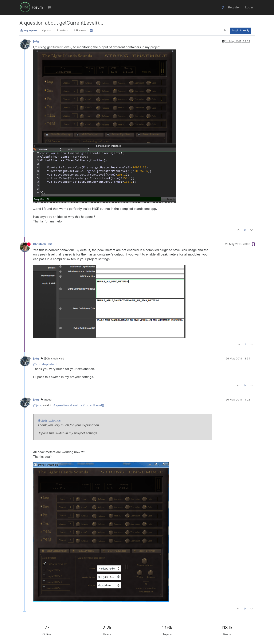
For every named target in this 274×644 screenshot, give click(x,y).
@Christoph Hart (52, 359)
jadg (36, 41)
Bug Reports (29, 31)
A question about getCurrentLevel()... (80, 405)
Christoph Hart (43, 244)
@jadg (46, 400)
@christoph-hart (45, 364)
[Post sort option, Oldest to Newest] (225, 31)
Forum (37, 7)
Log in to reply (241, 30)
